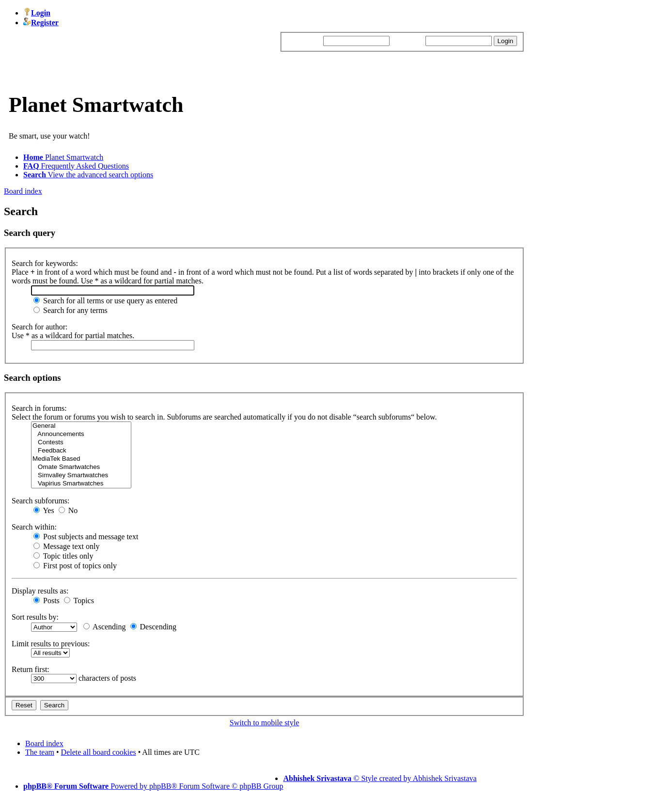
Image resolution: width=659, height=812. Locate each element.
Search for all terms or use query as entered (105, 301)
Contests (81, 443)
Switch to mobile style (265, 723)
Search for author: (40, 327)
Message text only (66, 546)
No (68, 510)
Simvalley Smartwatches (81, 476)
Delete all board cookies (99, 752)
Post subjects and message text (86, 537)
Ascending (105, 627)
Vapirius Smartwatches (81, 484)
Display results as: (40, 591)
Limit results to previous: (51, 644)
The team (40, 752)
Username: (304, 40)
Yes (44, 510)
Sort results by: (35, 617)
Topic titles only (63, 556)
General (81, 426)
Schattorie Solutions (406, 795)
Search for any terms (71, 310)
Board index (23, 191)
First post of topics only (75, 566)
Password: (408, 40)
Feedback (81, 451)
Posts (47, 601)
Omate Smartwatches (81, 467)
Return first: (31, 669)
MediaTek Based (81, 459)
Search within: (34, 527)
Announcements (81, 434)
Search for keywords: (45, 263)
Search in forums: (39, 408)
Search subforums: (41, 501)
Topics (79, 601)
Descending (154, 627)
